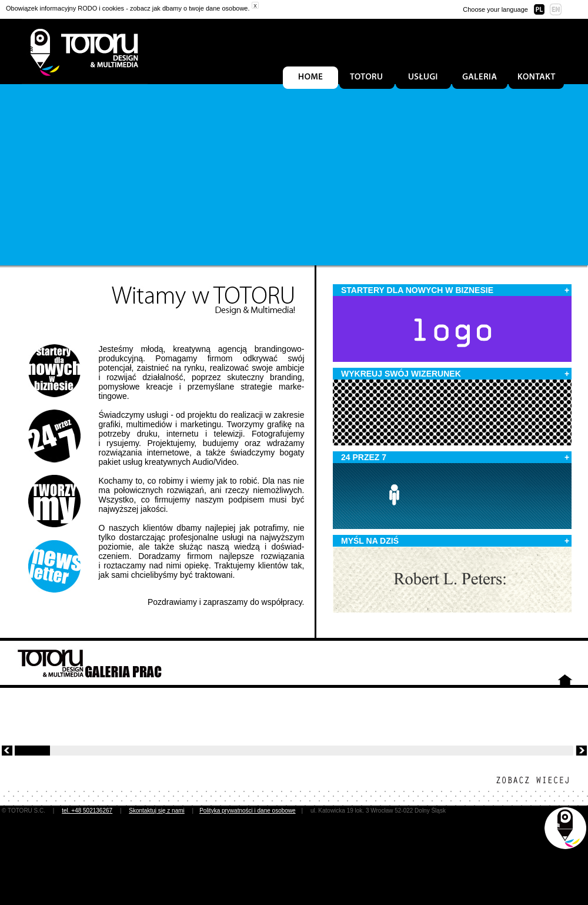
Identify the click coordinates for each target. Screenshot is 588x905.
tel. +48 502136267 (87, 811)
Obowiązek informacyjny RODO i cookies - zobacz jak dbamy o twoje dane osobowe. (128, 8)
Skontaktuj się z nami (157, 811)
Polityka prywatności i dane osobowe (247, 811)
